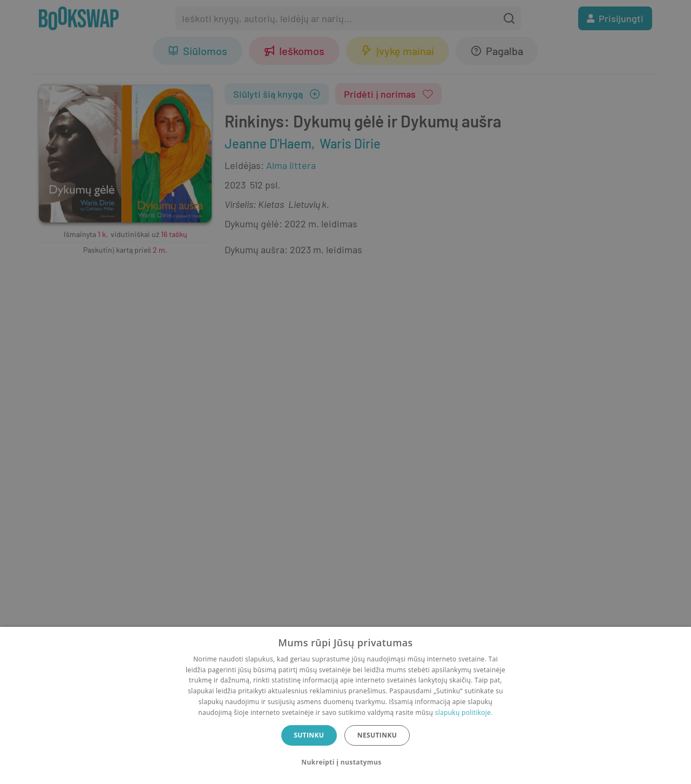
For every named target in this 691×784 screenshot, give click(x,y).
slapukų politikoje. (464, 712)
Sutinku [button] (309, 735)
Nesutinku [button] (377, 735)
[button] (345, 762)
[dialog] (345, 705)
